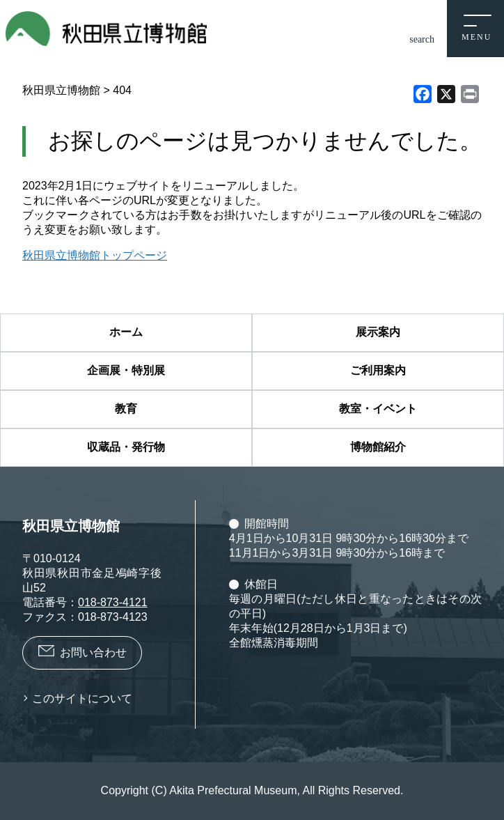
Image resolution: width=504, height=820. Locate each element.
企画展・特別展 (126, 370)
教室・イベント (378, 409)
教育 (126, 409)
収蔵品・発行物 (126, 447)
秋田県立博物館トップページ (95, 255)
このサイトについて (82, 698)
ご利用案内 (378, 370)
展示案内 (378, 332)
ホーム (126, 332)
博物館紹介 (378, 447)
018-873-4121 (113, 602)
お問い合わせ (93, 652)
